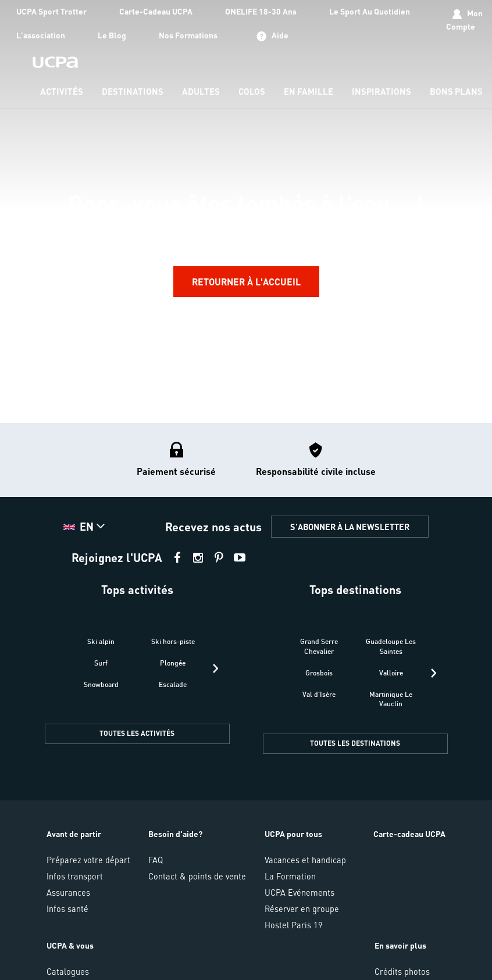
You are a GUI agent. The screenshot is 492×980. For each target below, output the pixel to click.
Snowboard (101, 684)
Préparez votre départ (88, 860)
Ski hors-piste (173, 641)
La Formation (290, 876)
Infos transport (75, 876)
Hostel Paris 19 (294, 925)
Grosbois (319, 673)
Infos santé (67, 909)
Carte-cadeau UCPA (409, 834)
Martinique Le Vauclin (391, 699)
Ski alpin (101, 641)
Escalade (173, 684)
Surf (101, 663)
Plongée (173, 663)
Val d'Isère (319, 694)
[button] (85, 527)
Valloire (391, 673)
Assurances (68, 892)
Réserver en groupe (302, 909)
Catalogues (68, 971)
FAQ (156, 860)
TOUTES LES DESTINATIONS (355, 743)
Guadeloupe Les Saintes (391, 646)
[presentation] (215, 668)
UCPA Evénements (300, 892)
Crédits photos (402, 971)
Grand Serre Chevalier (319, 646)
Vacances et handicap (305, 860)
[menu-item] (62, 92)
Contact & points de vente (197, 876)
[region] (246, 211)
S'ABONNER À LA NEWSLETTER (350, 527)
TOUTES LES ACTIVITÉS (137, 733)
